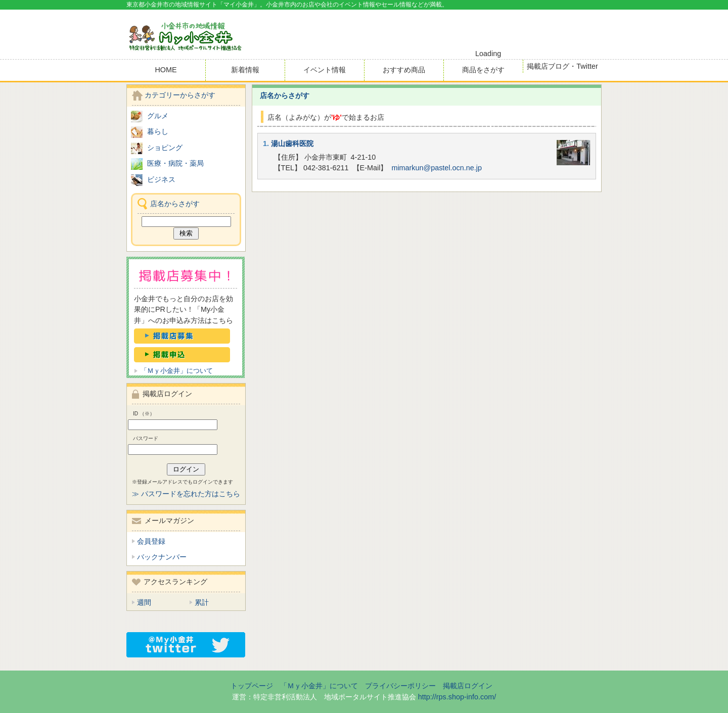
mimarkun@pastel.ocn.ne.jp (437, 168)
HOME (166, 70)
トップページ (252, 686)
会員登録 (151, 541)
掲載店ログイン (468, 686)
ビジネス (161, 179)
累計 (202, 602)
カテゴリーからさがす (180, 95)
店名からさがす (285, 96)
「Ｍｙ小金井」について (177, 371)
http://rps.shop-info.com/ (457, 697)
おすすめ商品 (404, 70)
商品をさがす (483, 70)
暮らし (158, 131)
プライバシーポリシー (400, 686)
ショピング (165, 148)
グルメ (158, 116)
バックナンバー (162, 557)
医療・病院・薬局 (175, 163)
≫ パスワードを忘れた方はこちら (186, 494)
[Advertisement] (483, 30)
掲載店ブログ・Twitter (562, 66)
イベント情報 (325, 70)
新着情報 (245, 70)
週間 (144, 602)
